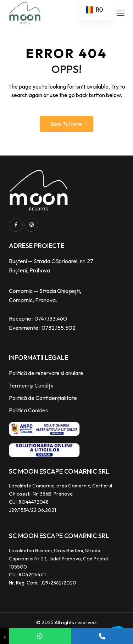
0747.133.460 (51, 318)
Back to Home (66, 124)
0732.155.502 (59, 328)
